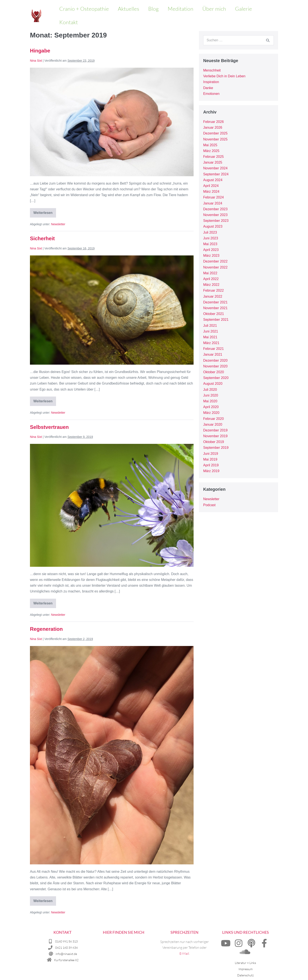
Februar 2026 (213, 122)
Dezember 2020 (215, 360)
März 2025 (211, 151)
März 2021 (211, 343)
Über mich (214, 9)
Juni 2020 (211, 395)
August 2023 (213, 226)
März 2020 (211, 413)
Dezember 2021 (215, 302)
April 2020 (211, 407)
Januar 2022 (213, 296)
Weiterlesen (45, 211)
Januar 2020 (213, 424)
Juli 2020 (210, 390)
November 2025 (215, 139)
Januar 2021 (213, 354)
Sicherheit (42, 238)
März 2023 (211, 256)
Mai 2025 (210, 145)
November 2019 (215, 436)
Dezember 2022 (215, 261)
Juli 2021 (210, 326)
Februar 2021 (213, 349)
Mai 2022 (210, 273)
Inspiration (211, 82)
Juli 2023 (210, 232)
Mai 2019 (210, 459)
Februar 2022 (213, 290)
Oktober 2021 (214, 314)
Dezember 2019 (215, 430)
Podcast (209, 505)
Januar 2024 (213, 203)
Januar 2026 (213, 128)
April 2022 (211, 279)
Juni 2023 (211, 238)
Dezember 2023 (215, 209)
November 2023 (215, 215)
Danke (208, 88)
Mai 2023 (210, 244)
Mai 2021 (210, 337)
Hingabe (40, 51)
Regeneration (46, 629)
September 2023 (216, 221)
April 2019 (211, 465)
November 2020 (215, 366)
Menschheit (212, 70)
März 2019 (211, 471)
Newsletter (58, 224)
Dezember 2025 (215, 133)
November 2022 (215, 267)
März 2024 (211, 192)
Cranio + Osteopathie (84, 9)
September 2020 (216, 378)
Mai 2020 (210, 401)
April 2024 (211, 186)
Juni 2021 (211, 331)
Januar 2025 (213, 162)
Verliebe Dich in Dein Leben (224, 76)
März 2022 (211, 285)
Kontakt (69, 22)
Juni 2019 (211, 454)
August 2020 (213, 384)
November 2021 (215, 308)
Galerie (244, 9)
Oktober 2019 (214, 442)
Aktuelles (129, 9)
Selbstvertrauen (49, 427)
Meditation (181, 9)
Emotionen (211, 94)
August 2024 (213, 180)
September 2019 (216, 448)
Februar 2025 (213, 157)
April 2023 (211, 250)
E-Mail (184, 953)
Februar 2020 (213, 419)
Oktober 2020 (214, 372)
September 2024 (216, 174)
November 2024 (215, 168)
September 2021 (216, 320)
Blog (153, 9)
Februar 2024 (213, 197)
